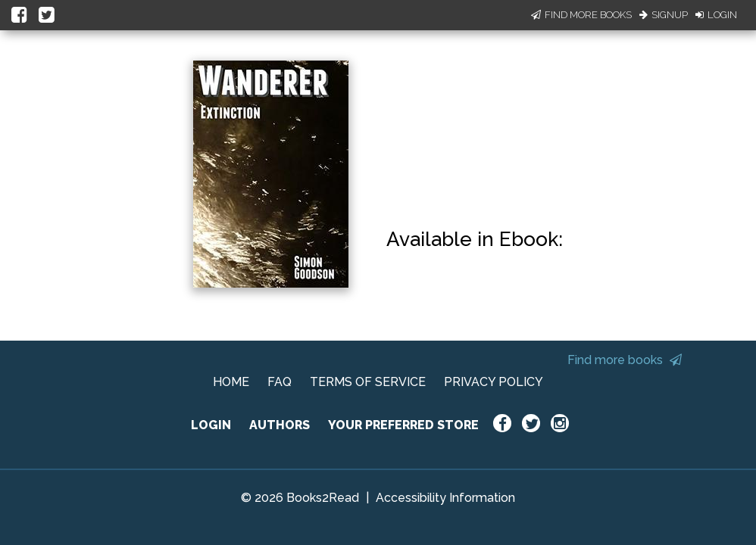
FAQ (280, 382)
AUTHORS (280, 425)
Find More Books (581, 15)
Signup (664, 15)
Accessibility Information (445, 498)
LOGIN (211, 425)
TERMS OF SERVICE (368, 382)
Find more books (625, 360)
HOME (231, 382)
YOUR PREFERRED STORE (403, 425)
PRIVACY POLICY (494, 382)
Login (716, 15)
